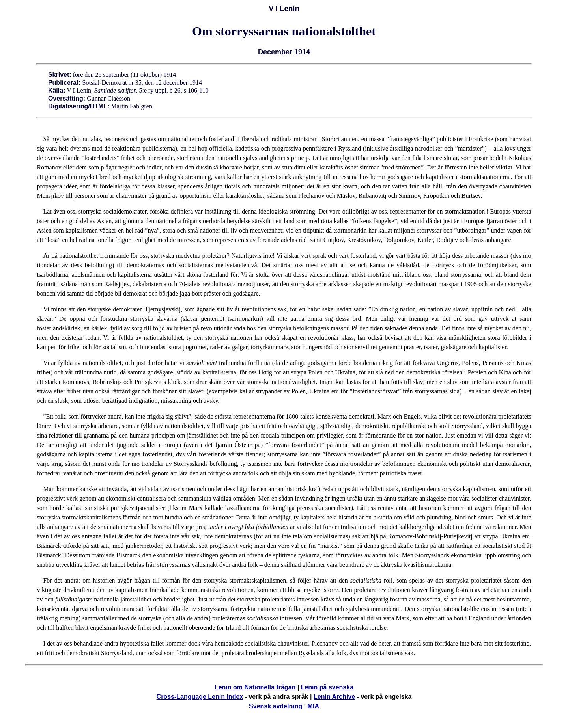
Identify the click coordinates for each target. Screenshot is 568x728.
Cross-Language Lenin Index (200, 697)
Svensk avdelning (276, 706)
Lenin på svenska (327, 687)
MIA (313, 706)
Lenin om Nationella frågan (255, 687)
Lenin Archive (334, 697)
